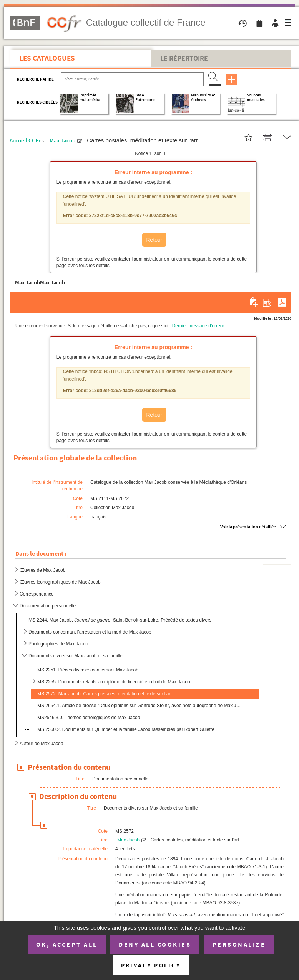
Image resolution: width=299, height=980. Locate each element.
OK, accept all (67, 944)
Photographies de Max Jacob (58, 644)
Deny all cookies (155, 944)
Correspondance (37, 594)
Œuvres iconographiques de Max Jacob (60, 582)
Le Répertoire (184, 58)
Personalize (239, 944)
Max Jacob (62, 140)
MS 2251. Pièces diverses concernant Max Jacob (88, 670)
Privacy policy (151, 965)
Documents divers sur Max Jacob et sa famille (76, 656)
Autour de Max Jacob (41, 744)
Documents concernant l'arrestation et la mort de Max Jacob (90, 632)
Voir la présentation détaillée (248, 527)
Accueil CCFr (25, 140)
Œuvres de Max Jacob (42, 570)
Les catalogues (47, 58)
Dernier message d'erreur (198, 326)
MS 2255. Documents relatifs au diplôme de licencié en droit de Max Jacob (114, 682)
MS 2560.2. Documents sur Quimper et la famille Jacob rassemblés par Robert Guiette (126, 729)
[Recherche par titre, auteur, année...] (132, 79)
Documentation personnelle (48, 606)
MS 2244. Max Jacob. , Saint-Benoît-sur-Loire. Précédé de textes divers (120, 620)
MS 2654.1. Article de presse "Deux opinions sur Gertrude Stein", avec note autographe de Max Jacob (140, 706)
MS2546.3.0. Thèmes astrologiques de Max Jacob (89, 718)
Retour (154, 240)
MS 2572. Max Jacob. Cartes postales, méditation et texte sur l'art (105, 694)
